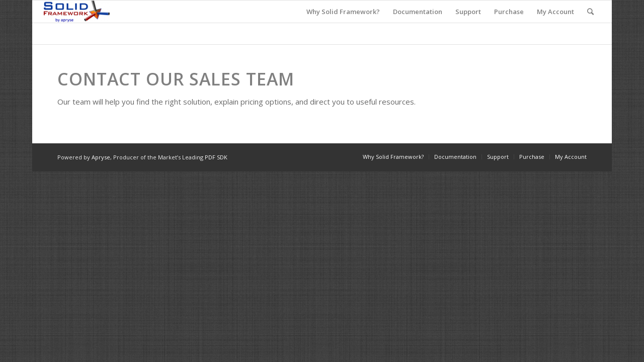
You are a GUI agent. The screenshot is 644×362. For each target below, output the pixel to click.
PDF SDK (216, 157)
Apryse (101, 157)
